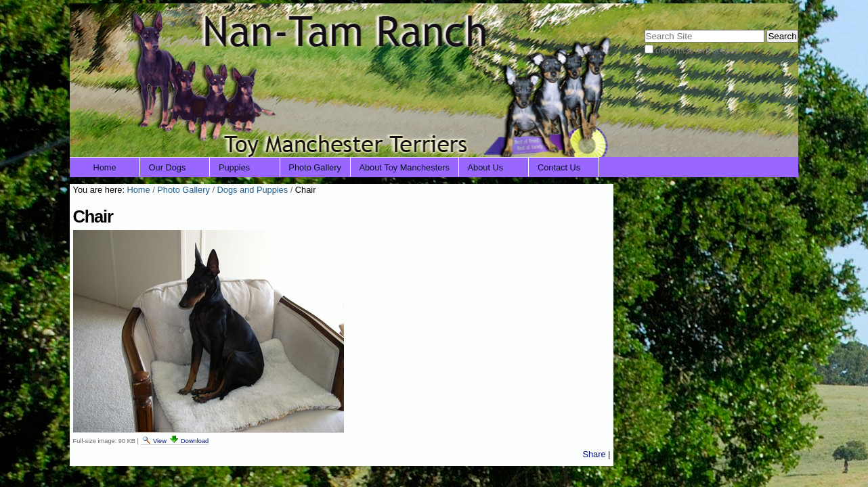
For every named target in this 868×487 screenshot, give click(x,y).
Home (105, 167)
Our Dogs (168, 167)
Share (594, 454)
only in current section (697, 50)
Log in (778, 12)
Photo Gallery (315, 167)
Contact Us (559, 167)
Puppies (234, 167)
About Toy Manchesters (404, 167)
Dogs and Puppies (253, 190)
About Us (486, 167)
